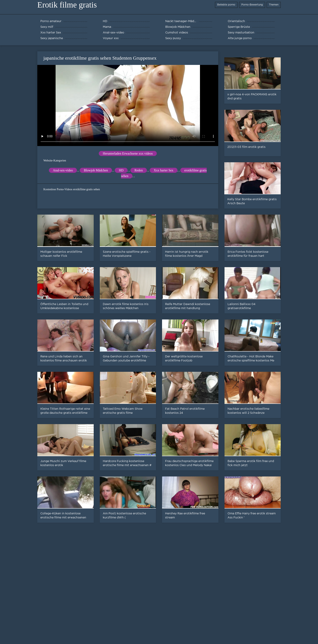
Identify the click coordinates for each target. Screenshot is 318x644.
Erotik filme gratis (67, 5)
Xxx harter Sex (164, 170)
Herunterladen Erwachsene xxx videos (128, 153)
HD (121, 170)
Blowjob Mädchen (96, 170)
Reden (139, 170)
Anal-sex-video (63, 170)
